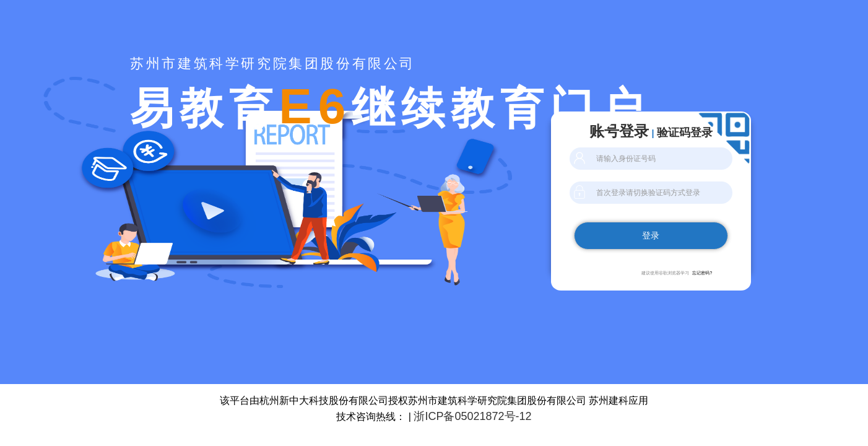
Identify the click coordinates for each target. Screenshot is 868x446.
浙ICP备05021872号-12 (472, 416)
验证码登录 (685, 133)
